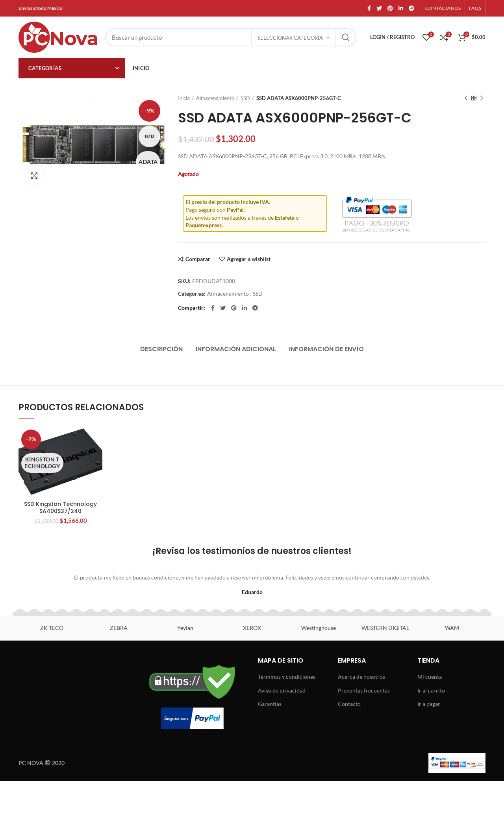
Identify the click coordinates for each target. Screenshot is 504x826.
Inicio (184, 98)
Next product (482, 98)
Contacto (349, 704)
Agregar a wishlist (249, 259)
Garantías (270, 704)
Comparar (198, 259)
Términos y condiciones (287, 677)
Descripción (161, 349)
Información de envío (326, 349)
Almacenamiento (215, 98)
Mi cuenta (430, 677)
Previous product (466, 98)
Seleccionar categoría (290, 38)
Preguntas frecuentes (364, 690)
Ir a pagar (429, 704)
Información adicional (236, 349)
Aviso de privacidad (282, 690)
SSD (245, 98)
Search (346, 37)
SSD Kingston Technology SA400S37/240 (60, 507)
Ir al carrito (431, 690)
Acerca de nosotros (361, 677)
